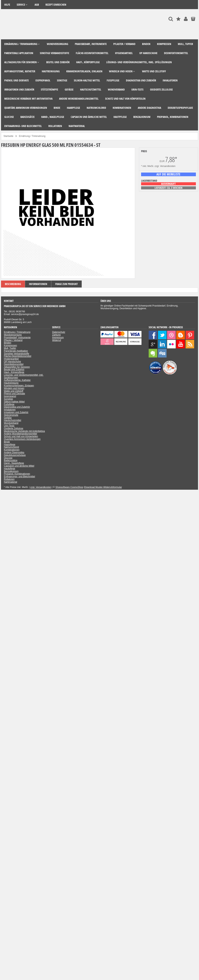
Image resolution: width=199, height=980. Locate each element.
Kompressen (10, 345)
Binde (7, 442)
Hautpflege (10, 469)
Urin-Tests (9, 426)
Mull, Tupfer (10, 348)
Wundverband (11, 423)
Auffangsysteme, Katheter (17, 380)
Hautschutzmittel (13, 420)
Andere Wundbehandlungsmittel (21, 434)
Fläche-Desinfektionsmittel (18, 356)
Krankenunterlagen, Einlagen (19, 386)
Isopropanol (10, 396)
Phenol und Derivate (14, 394)
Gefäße (8, 418)
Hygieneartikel (11, 359)
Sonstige (8, 399)
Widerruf (56, 340)
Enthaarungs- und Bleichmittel (19, 477)
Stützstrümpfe (11, 415)
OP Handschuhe (12, 362)
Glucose (8, 458)
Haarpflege (10, 445)
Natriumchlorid (11, 447)
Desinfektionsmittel (14, 364)
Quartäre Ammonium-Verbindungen (22, 439)
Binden (7, 343)
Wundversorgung (13, 335)
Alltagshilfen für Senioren (17, 367)
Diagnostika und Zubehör (17, 407)
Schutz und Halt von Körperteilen (21, 436)
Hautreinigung (11, 383)
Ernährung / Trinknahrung (17, 332)
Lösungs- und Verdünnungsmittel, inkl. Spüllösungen (24, 376)
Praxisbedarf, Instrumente (17, 338)
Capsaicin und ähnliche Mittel (19, 466)
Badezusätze (11, 460)
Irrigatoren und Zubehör (16, 412)
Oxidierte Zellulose (14, 428)
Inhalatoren (10, 410)
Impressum (58, 338)
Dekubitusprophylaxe (15, 455)
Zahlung (56, 335)
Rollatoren (9, 479)
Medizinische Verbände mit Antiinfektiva (24, 431)
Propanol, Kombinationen (17, 474)
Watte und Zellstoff (14, 391)
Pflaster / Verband (13, 340)
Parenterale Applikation (16, 351)
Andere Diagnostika (14, 452)
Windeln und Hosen (14, 388)
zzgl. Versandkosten (165, 166)
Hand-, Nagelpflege (14, 463)
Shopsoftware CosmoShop (69, 487)
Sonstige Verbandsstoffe (17, 354)
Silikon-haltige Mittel (14, 402)
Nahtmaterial (10, 482)
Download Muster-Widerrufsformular (103, 487)
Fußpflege (9, 404)
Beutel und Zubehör (14, 370)
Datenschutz (59, 332)
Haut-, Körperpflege (14, 372)
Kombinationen (12, 450)
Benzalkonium (11, 471)
